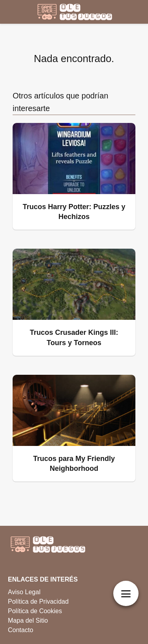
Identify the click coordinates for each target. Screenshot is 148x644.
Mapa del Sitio (28, 620)
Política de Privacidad (38, 602)
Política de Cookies (35, 611)
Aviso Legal (24, 592)
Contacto (21, 630)
